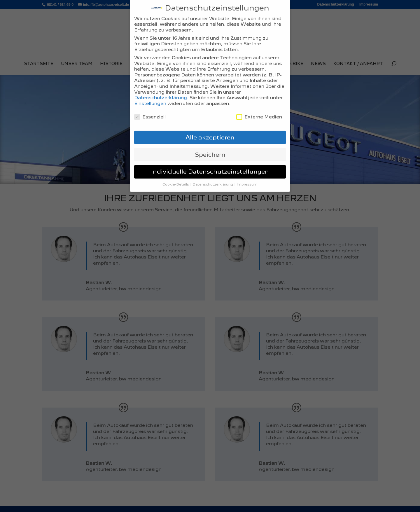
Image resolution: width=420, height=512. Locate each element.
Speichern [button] (210, 149)
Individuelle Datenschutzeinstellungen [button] (210, 166)
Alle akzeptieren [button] (210, 132)
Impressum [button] (247, 179)
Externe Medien (259, 111)
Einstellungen (150, 98)
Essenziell (150, 111)
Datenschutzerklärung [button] (213, 179)
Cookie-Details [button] (176, 179)
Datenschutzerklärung (161, 92)
